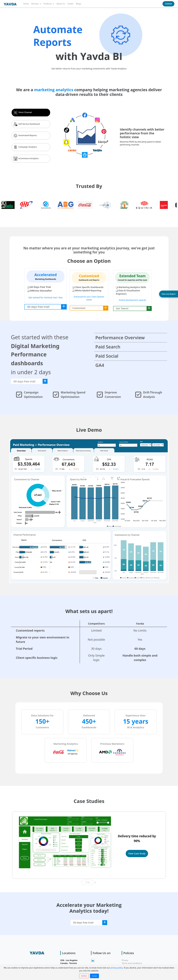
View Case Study (137, 853)
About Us (61, 4)
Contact (168, 4)
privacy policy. (117, 968)
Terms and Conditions (132, 963)
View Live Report (168, 294)
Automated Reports (25, 136)
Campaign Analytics (25, 147)
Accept (94, 976)
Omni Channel (23, 113)
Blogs (79, 4)
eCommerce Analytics (26, 159)
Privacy (125, 960)
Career (70, 4)
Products (48, 4)
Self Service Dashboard (27, 124)
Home (26, 4)
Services (35, 4)
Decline (84, 976)
